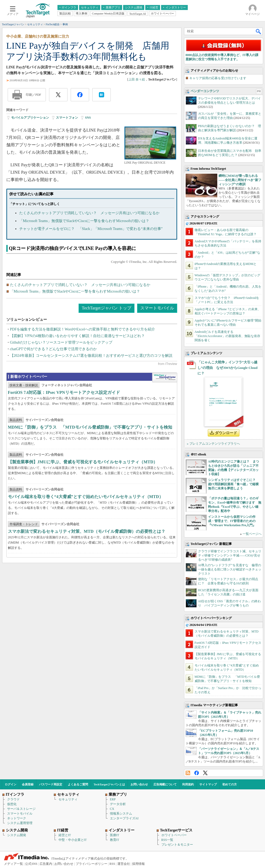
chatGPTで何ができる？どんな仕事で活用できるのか (54, 349)
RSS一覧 (167, 840)
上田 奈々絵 (137, 79)
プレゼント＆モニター (177, 845)
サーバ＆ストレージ (21, 809)
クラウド (13, 799)
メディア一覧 (13, 864)
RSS (188, 773)
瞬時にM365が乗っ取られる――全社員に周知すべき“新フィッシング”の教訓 (240, 180)
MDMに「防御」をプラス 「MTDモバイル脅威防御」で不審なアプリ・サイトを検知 (90, 427)
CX (112, 809)
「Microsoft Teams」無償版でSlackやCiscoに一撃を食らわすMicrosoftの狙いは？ (84, 221)
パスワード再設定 (51, 784)
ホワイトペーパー (174, 835)
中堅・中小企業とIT (73, 840)
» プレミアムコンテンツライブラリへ (213, 444)
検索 (259, 31)
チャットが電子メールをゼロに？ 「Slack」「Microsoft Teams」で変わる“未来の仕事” (91, 229)
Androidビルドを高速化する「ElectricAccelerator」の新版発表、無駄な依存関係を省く (227, 336)
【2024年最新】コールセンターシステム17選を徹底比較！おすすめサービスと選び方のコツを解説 (91, 356)
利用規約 (188, 784)
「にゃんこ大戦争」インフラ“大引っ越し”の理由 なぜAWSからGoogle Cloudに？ (228, 368)
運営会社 (124, 864)
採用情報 (138, 864)
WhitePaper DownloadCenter (165, 378)
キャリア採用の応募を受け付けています (218, 78)
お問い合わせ (139, 784)
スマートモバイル (157, 308)
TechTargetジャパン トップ (106, 308)
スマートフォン (67, 118)
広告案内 (46, 864)
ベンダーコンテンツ (205, 91)
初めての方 (230, 784)
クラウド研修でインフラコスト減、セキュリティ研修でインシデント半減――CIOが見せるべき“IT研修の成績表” (230, 555)
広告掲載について (165, 784)
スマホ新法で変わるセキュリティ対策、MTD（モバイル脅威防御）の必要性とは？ (87, 531)
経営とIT (65, 835)
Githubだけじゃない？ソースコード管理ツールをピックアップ (61, 342)
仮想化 (12, 804)
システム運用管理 (20, 823)
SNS (88, 118)
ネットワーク (17, 818)
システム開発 (17, 835)
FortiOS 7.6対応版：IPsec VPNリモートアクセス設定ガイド (64, 392)
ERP (113, 799)
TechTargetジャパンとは (109, 784)
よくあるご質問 (78, 784)
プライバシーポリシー (91, 864)
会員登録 (28, 784)
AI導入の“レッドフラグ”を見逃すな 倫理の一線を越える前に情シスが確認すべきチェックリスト (230, 569)
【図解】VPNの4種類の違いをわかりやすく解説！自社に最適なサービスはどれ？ (77, 336)
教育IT (115, 840)
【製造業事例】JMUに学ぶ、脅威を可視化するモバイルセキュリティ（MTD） (83, 462)
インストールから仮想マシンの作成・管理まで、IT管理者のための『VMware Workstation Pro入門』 (232, 521)
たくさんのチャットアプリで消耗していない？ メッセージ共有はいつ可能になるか (89, 213)
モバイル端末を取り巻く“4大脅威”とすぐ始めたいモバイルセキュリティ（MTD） (86, 497)
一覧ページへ (252, 534)
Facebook (197, 773)
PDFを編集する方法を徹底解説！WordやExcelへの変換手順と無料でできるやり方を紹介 (83, 329)
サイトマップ (208, 784)
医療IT (115, 835)
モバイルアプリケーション (30, 118)
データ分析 (118, 804)
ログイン (11, 784)
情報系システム (121, 814)
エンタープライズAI (124, 818)
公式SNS (31, 864)
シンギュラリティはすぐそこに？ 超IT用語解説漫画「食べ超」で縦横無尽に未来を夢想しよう (233, 484)
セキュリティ (68, 799)
